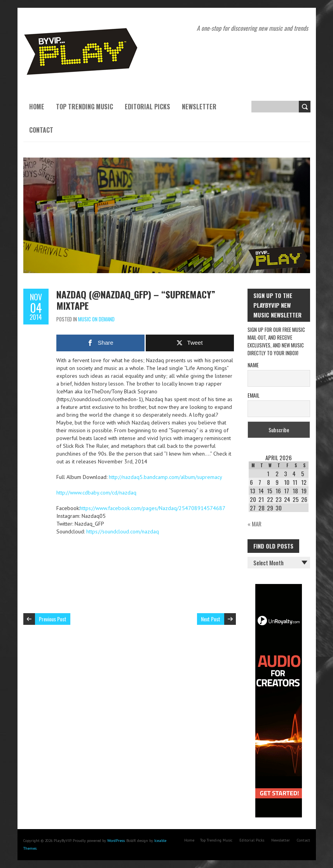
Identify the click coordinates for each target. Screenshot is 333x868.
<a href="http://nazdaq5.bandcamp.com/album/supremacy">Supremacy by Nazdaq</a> (146, 566)
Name (253, 365)
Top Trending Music (85, 107)
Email (254, 395)
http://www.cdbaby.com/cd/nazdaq (96, 493)
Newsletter (199, 107)
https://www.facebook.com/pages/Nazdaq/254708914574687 (153, 508)
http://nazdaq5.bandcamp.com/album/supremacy (166, 477)
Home (37, 107)
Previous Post (53, 619)
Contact (41, 130)
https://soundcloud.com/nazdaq (123, 531)
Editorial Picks (147, 107)
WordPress (116, 841)
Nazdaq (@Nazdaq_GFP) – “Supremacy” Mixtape (136, 300)
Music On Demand (96, 319)
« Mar (255, 524)
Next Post (211, 619)
